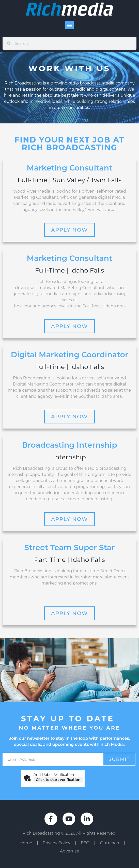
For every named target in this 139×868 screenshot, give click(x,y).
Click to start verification (58, 780)
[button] (69, 25)
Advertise (69, 851)
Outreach (109, 843)
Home (26, 843)
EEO (85, 843)
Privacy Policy (57, 843)
